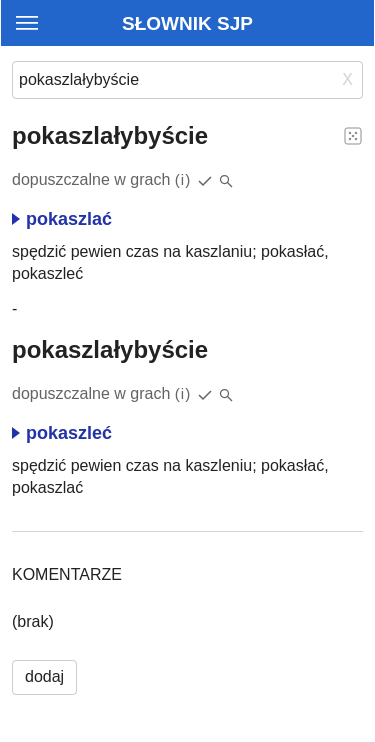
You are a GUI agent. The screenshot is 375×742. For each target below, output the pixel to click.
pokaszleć (62, 433)
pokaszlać (62, 219)
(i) (183, 179)
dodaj (44, 676)
